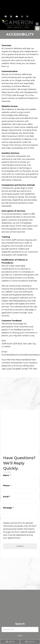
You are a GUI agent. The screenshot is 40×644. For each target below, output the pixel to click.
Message (8, 508)
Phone (7, 486)
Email (7, 497)
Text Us (30, 642)
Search (20, 636)
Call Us (10, 642)
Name (7, 475)
